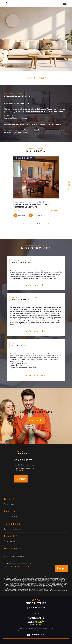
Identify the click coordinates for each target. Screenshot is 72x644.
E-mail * (11, 536)
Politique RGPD (53, 630)
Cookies (60, 630)
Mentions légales (32, 630)
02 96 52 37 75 (23, 461)
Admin (40, 630)
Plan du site (22, 630)
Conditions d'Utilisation (49, 591)
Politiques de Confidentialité (32, 591)
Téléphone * (14, 524)
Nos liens (45, 630)
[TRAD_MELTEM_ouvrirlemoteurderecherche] (7, 4)
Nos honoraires (14, 630)
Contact (69, 186)
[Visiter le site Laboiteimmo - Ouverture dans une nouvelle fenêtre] (36, 637)
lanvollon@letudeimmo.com (25, 465)
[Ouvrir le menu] (65, 4)
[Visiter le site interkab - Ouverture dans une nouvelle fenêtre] (36, 623)
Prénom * (12, 512)
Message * (13, 549)
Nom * (9, 499)
